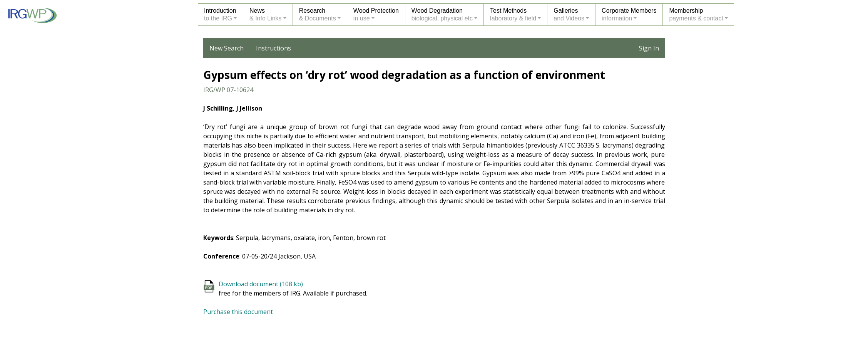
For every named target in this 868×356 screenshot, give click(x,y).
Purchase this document (238, 312)
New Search (227, 48)
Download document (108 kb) (261, 284)
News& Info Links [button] (266, 14)
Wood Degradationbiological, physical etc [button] (442, 14)
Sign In (649, 48)
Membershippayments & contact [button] (696, 14)
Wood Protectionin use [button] (376, 14)
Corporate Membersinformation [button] (629, 14)
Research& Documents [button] (318, 14)
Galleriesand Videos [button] (569, 14)
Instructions (273, 48)
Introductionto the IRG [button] (220, 14)
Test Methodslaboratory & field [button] (513, 14)
